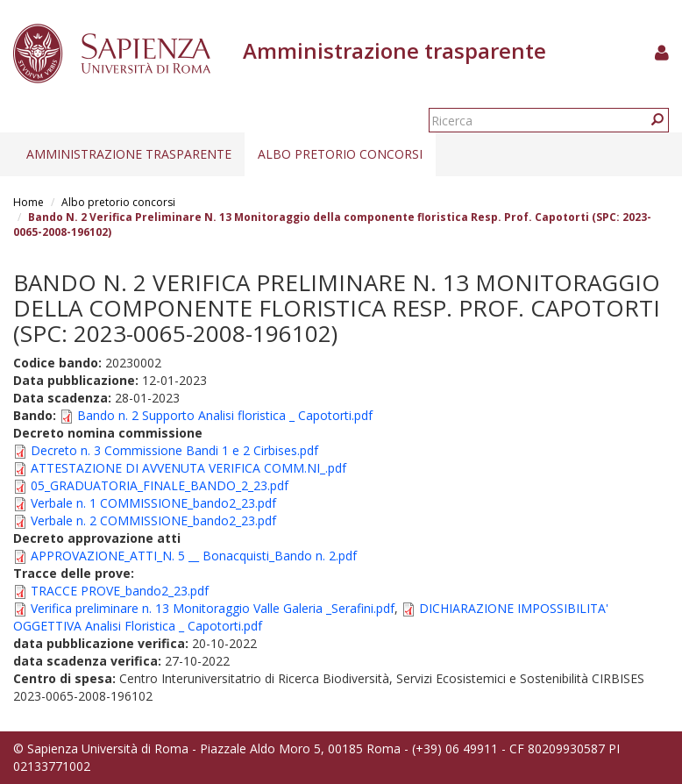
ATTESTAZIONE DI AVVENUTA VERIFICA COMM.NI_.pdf (188, 468)
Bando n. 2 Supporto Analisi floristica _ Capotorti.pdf (225, 415)
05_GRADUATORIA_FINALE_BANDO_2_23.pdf (160, 485)
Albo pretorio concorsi (340, 154)
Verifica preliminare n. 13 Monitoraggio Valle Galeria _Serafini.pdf (213, 608)
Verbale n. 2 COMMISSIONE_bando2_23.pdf (153, 520)
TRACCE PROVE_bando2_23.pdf (120, 591)
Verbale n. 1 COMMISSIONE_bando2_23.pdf (153, 503)
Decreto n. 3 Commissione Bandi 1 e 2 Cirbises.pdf (174, 450)
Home (28, 202)
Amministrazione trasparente (129, 154)
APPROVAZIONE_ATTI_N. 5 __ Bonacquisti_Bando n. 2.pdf (194, 556)
